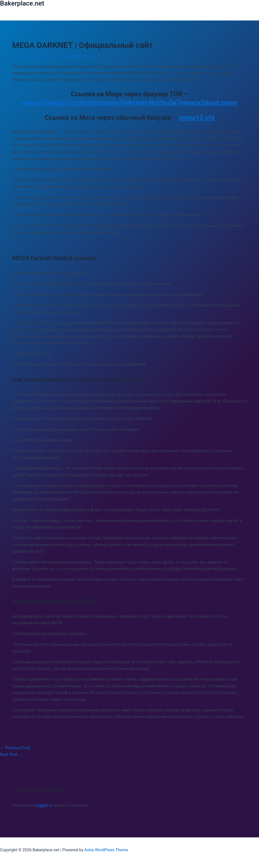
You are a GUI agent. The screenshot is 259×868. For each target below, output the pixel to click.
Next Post (11, 754)
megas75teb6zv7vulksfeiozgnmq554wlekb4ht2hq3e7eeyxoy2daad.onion (129, 103)
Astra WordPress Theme (106, 850)
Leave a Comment (28, 56)
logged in (44, 805)
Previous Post (15, 748)
